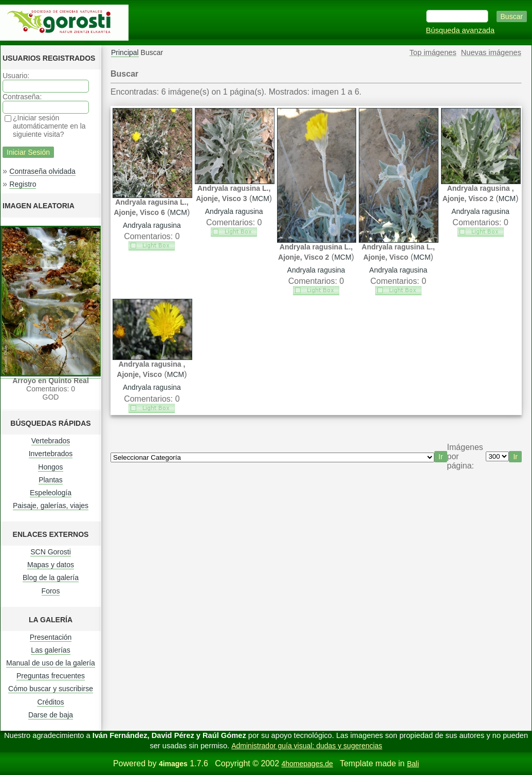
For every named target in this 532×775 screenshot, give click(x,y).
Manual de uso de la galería (51, 663)
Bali (413, 764)
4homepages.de (307, 764)
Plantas (51, 480)
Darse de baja (51, 715)
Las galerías (50, 650)
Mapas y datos (51, 565)
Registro (23, 184)
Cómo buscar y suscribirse (51, 689)
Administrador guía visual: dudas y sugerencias (307, 746)
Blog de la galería (51, 578)
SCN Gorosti (51, 552)
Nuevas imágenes (491, 52)
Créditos (50, 702)
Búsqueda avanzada (461, 30)
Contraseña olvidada (42, 171)
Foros (51, 591)
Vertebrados (51, 441)
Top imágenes (433, 52)
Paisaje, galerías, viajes (51, 506)
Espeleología (51, 493)
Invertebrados (51, 454)
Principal (125, 52)
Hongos (50, 467)
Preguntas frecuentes (51, 676)
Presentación (51, 637)
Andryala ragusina (152, 225)
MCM (179, 212)
